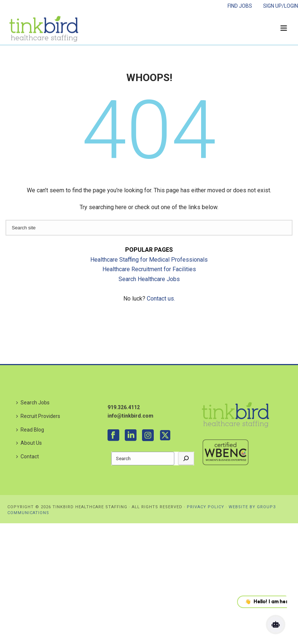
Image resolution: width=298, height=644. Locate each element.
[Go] (186, 459)
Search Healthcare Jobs (149, 279)
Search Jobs (33, 403)
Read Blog (30, 430)
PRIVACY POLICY (206, 507)
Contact (28, 456)
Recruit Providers (38, 416)
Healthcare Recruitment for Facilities (149, 269)
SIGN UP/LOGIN (281, 6)
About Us (29, 443)
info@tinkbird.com (130, 416)
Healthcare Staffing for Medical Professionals (149, 260)
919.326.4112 (124, 407)
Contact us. (161, 299)
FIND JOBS (240, 6)
